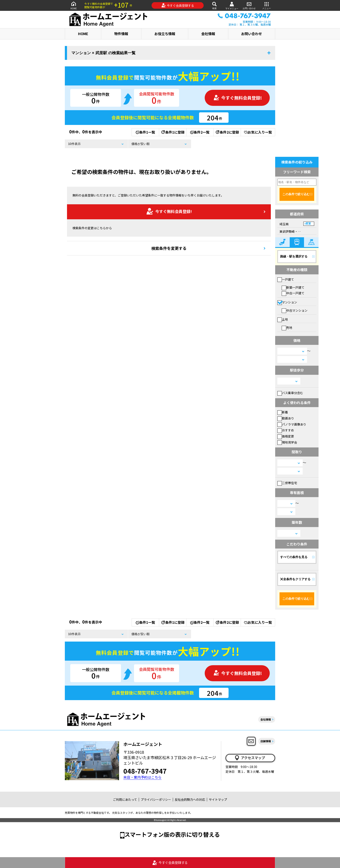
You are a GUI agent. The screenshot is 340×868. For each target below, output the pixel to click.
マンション (287, 302)
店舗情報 (266, 741)
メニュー (266, 5)
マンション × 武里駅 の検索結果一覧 (103, 53)
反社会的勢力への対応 (190, 799)
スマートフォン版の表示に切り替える (172, 834)
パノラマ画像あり (292, 424)
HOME (74, 5)
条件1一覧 (145, 132)
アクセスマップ (250, 758)
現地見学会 (287, 442)
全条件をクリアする (295, 579)
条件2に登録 (227, 132)
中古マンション (295, 310)
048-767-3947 (145, 771)
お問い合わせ (249, 5)
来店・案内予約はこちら (142, 777)
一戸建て (286, 279)
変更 (308, 224)
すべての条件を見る (294, 557)
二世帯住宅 (287, 483)
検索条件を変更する (169, 248)
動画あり (286, 418)
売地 (287, 328)
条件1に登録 (173, 132)
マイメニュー (232, 6)
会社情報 (208, 34)
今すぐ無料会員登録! (238, 98)
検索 (214, 5)
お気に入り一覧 (258, 132)
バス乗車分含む (290, 393)
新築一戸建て (293, 287)
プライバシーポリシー (156, 799)
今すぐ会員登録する (178, 5)
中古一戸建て (293, 293)
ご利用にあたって (125, 799)
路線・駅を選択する (294, 256)
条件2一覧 (200, 132)
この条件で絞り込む (296, 194)
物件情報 (121, 34)
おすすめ (286, 430)
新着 (283, 412)
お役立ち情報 (165, 34)
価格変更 (286, 436)
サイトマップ (218, 799)
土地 (283, 319)
